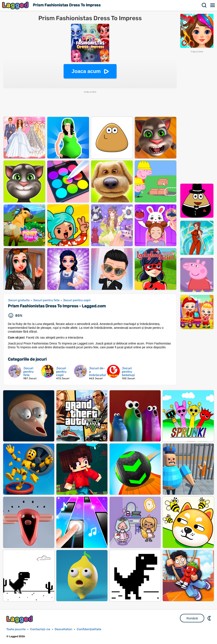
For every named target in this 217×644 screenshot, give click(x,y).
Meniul (213, 5)
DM (210, 618)
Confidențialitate (89, 629)
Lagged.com (20, 619)
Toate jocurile (16, 629)
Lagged (16, 5)
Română (192, 618)
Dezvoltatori (63, 629)
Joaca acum (86, 71)
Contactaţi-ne (40, 629)
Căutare (204, 5)
